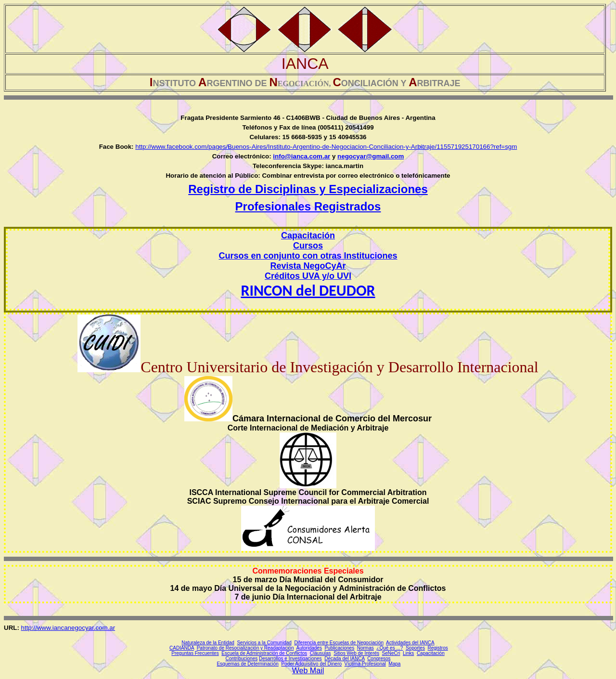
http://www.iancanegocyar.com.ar (68, 628)
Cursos (308, 246)
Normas (366, 648)
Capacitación (431, 653)
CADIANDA (182, 648)
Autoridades (309, 648)
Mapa (394, 664)
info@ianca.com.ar (302, 156)
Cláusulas (321, 653)
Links (408, 653)
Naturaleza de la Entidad (208, 643)
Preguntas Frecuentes (195, 653)
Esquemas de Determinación (247, 664)
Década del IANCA (344, 659)
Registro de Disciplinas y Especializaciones (308, 189)
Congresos (379, 659)
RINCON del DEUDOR (308, 291)
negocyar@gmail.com (371, 156)
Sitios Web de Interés (356, 653)
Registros (438, 648)
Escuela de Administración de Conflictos (264, 653)
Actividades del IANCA (410, 643)
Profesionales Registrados (308, 206)
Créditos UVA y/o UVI (308, 276)
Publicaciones (339, 648)
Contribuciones (242, 659)
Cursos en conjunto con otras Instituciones (308, 256)
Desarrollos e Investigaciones (290, 659)
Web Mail (308, 671)
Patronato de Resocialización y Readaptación (245, 648)
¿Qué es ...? (390, 648)
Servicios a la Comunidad (264, 643)
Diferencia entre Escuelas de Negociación (339, 643)
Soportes (415, 648)
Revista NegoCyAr (308, 266)
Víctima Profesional (365, 664)
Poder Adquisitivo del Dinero (311, 664)
